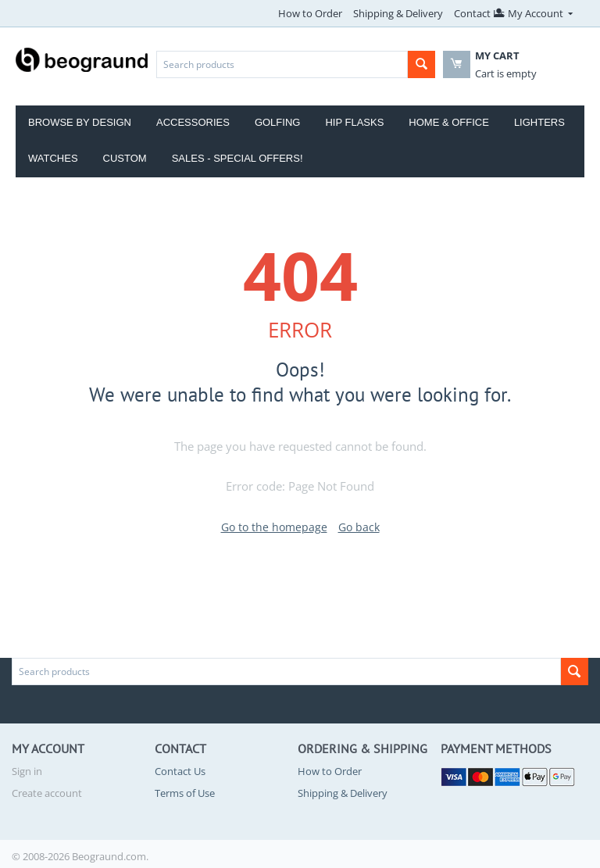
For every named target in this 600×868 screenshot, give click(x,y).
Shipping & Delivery (398, 13)
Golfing (278, 122)
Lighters (539, 122)
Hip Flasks (354, 122)
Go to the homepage (274, 527)
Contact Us (479, 13)
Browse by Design (80, 122)
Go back (359, 527)
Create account (47, 793)
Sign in (27, 771)
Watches (53, 158)
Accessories (193, 122)
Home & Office (449, 122)
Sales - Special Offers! (237, 158)
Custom (125, 158)
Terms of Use (185, 793)
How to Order (310, 13)
